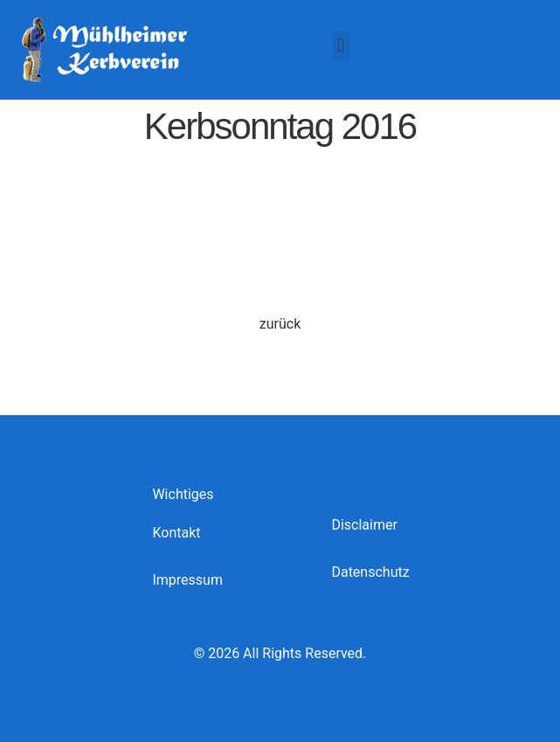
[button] (341, 46)
